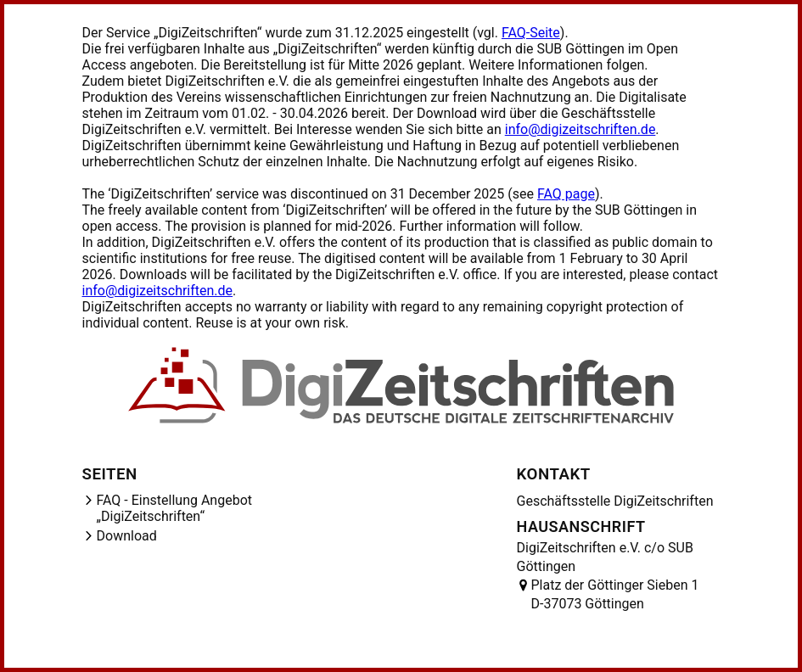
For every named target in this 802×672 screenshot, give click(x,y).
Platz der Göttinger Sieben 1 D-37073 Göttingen (615, 594)
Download (127, 536)
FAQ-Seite (531, 33)
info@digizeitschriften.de (580, 129)
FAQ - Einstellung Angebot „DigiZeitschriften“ (175, 508)
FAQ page (566, 194)
